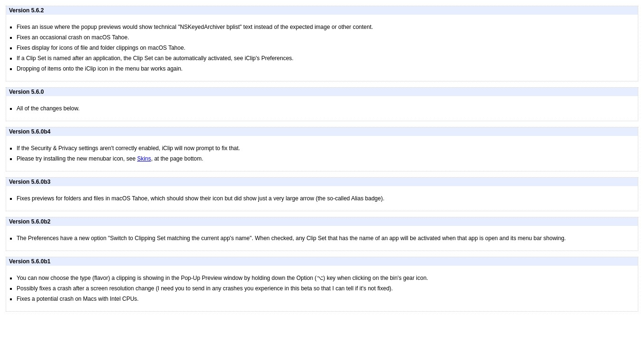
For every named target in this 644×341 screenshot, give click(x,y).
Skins (144, 159)
